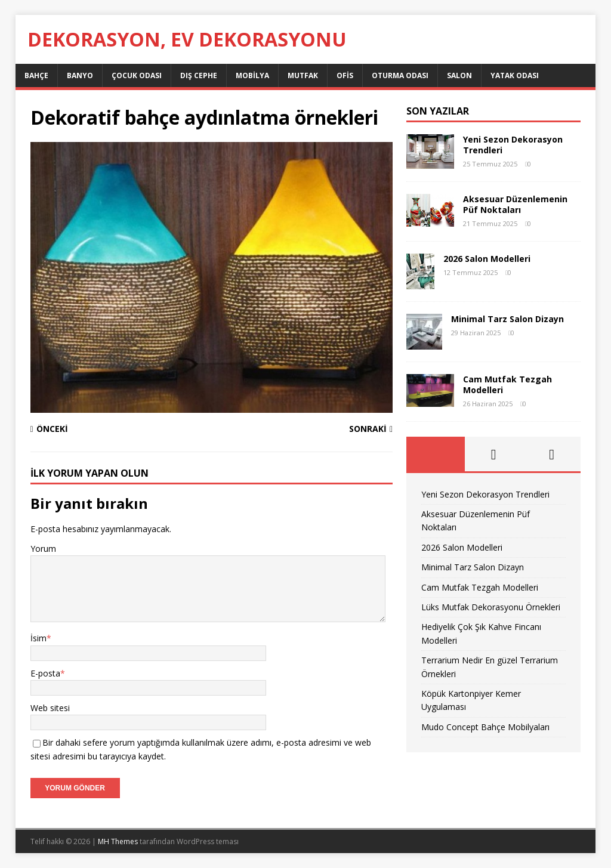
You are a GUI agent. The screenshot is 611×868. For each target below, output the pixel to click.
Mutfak (303, 75)
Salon (459, 75)
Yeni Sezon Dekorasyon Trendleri (513, 145)
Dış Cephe (199, 75)
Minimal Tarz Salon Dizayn (507, 319)
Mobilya (252, 75)
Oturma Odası (400, 75)
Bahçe (36, 75)
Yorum (43, 549)
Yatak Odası (515, 75)
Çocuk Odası (137, 75)
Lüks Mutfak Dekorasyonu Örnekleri (491, 607)
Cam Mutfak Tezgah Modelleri (507, 384)
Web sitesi (50, 708)
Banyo (80, 75)
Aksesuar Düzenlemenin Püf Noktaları (515, 204)
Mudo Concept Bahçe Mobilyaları (485, 727)
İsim (38, 638)
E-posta (45, 673)
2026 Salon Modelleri (487, 259)
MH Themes (118, 841)
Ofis (345, 75)
